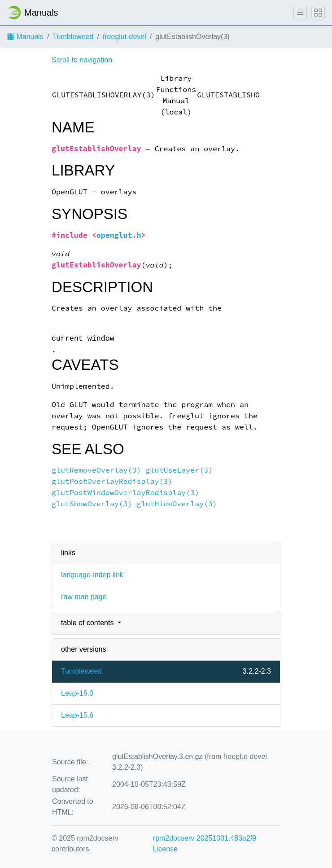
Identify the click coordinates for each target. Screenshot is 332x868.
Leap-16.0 (77, 693)
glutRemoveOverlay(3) (96, 470)
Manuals (25, 37)
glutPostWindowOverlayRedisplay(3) (125, 493)
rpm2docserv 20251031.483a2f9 (205, 838)
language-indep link (92, 575)
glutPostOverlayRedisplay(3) (112, 481)
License (165, 849)
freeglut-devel (124, 37)
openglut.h (119, 235)
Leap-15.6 (77, 715)
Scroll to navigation (82, 60)
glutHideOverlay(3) (177, 504)
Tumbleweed (73, 37)
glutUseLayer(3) (179, 470)
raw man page (84, 597)
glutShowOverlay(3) (92, 504)
